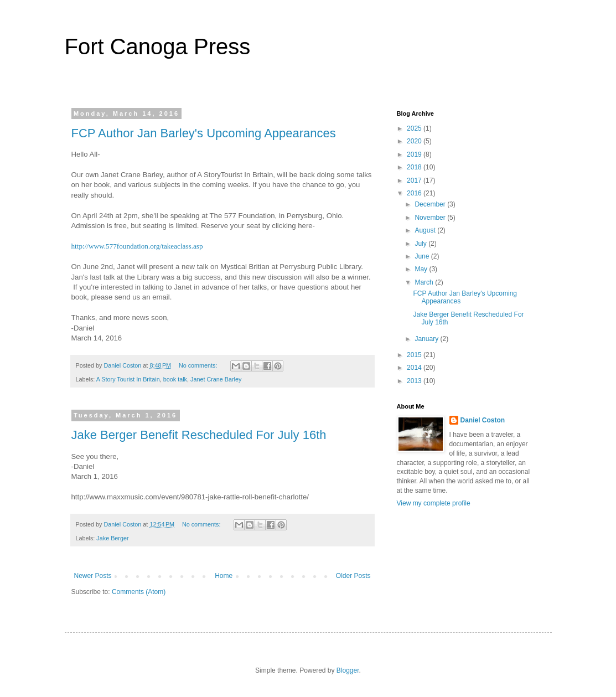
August (426, 230)
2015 (415, 355)
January (427, 339)
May (422, 269)
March (425, 282)
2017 (415, 180)
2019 (415, 154)
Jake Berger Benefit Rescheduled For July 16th (199, 435)
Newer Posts (93, 576)
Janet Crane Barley (216, 379)
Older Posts (353, 576)
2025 (415, 128)
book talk (175, 379)
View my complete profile (434, 503)
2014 (415, 368)
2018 (415, 167)
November (431, 218)
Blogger (348, 670)
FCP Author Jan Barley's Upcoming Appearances (204, 133)
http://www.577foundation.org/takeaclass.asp (137, 246)
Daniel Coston (483, 420)
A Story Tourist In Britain (128, 379)
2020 (415, 141)
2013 (415, 381)
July (421, 244)
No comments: (199, 365)
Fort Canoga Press (158, 47)
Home (224, 576)
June (423, 256)
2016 (415, 193)
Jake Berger (112, 538)
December (431, 204)
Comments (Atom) (139, 592)
